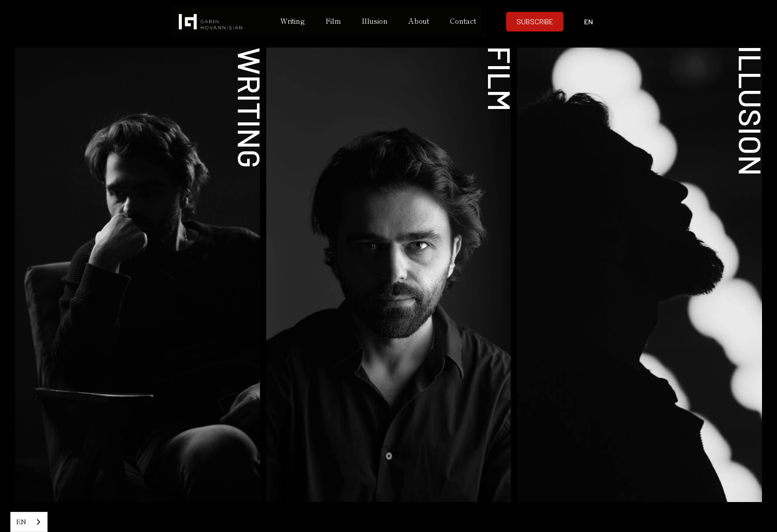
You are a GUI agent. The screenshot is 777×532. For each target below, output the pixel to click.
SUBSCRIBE (535, 21)
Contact (463, 21)
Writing (293, 21)
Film (333, 21)
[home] (220, 22)
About (419, 21)
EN (21, 521)
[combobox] (29, 522)
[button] (588, 22)
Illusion (375, 21)
